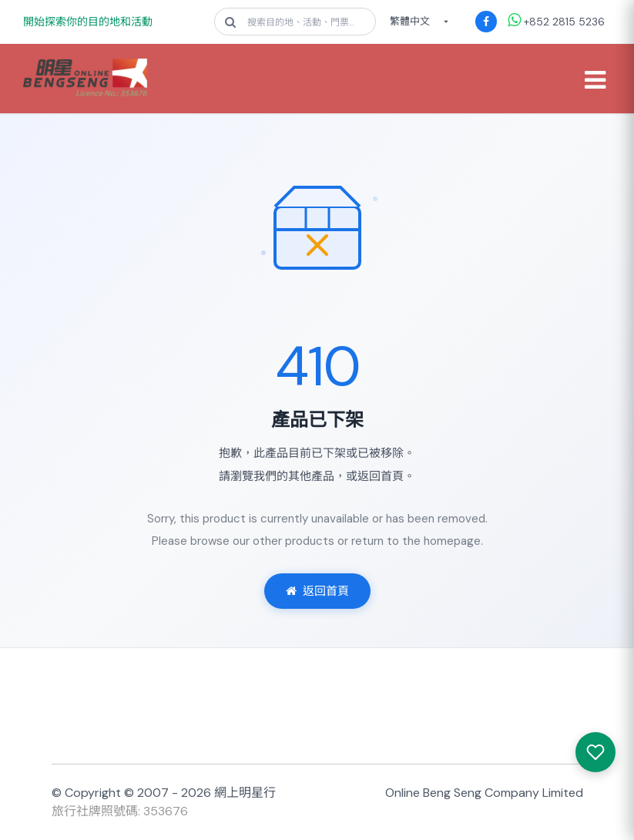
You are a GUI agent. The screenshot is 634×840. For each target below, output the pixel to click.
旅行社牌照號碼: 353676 (120, 811)
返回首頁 (317, 591)
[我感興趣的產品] (595, 752)
